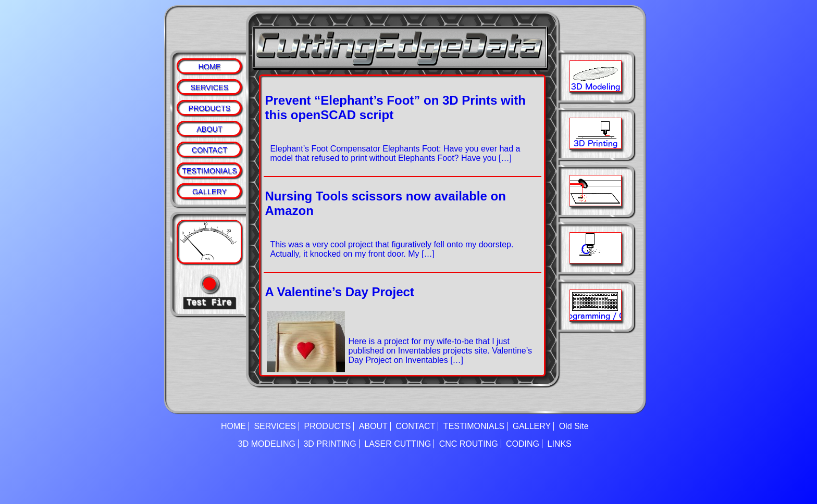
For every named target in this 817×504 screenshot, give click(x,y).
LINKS (560, 444)
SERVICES (210, 87)
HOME (209, 67)
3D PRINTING (330, 444)
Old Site (574, 426)
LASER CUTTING (398, 444)
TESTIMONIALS (209, 171)
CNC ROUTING (469, 444)
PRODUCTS (210, 108)
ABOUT (209, 129)
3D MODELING (267, 444)
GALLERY (209, 192)
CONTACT (209, 150)
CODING (523, 444)
